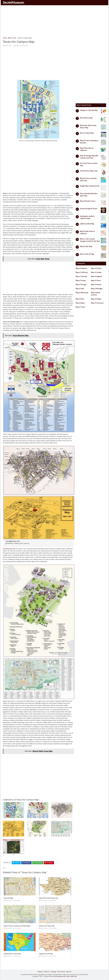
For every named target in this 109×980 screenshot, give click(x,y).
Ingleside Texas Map (46, 954)
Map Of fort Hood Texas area (49, 898)
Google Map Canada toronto (90, 186)
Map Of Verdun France (88, 201)
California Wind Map (87, 224)
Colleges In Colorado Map (89, 110)
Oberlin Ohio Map (86, 246)
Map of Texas (8, 46)
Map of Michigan (97, 289)
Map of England (96, 276)
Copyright (53, 972)
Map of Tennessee (97, 303)
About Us (69, 972)
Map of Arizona (96, 268)
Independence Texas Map (12, 954)
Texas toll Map (8, 898)
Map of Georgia (81, 285)
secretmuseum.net (9, 549)
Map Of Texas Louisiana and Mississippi (17, 926)
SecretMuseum (13, 2)
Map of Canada (96, 272)
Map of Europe (81, 280)
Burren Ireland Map (87, 133)
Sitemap (40, 972)
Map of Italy (80, 289)
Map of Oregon (96, 299)
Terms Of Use (61, 972)
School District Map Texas (89, 171)
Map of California (82, 272)
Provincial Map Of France (89, 209)
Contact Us (46, 972)
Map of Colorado (81, 276)
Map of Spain (80, 303)
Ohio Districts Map (86, 118)
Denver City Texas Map (47, 926)
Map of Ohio (80, 299)
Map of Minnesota (82, 293)
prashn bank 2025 (72, 976)
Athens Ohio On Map (87, 254)
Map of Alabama (81, 268)
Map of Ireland (96, 285)
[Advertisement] (54, 22)
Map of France (96, 280)
